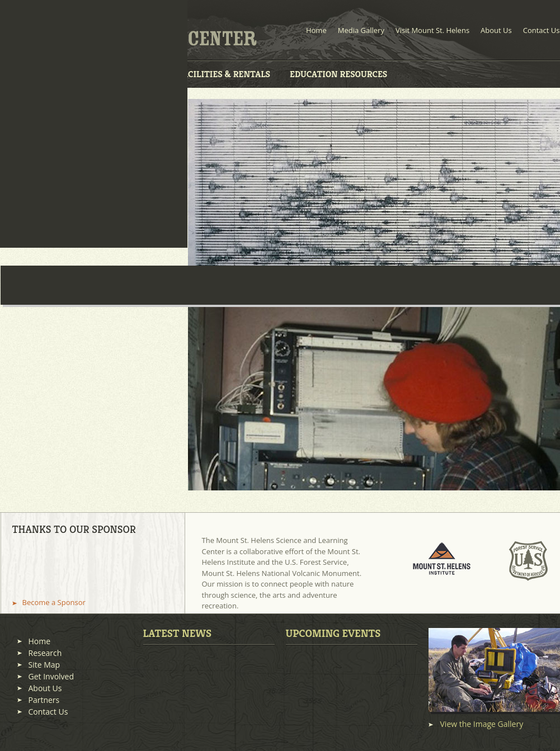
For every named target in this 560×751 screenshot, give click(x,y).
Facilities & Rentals (224, 74)
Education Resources (338, 74)
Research (45, 653)
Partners (44, 700)
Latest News (178, 633)
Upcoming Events (333, 633)
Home (316, 30)
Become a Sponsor (54, 603)
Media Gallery (361, 30)
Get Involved (51, 676)
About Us (496, 30)
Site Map (44, 665)
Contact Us (542, 30)
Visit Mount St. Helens (432, 30)
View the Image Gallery (482, 724)
